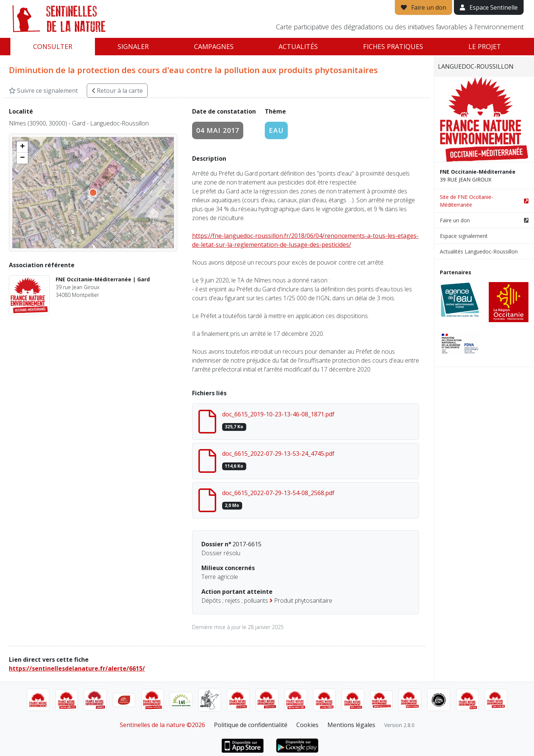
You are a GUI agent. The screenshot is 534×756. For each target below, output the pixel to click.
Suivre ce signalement (43, 91)
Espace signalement (464, 236)
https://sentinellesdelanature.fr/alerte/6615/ (77, 668)
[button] (22, 147)
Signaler (133, 46)
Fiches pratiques (393, 46)
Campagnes (214, 46)
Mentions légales (351, 725)
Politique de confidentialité (251, 725)
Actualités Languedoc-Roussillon (479, 251)
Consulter (53, 46)
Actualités (298, 46)
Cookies (307, 725)
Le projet (485, 46)
